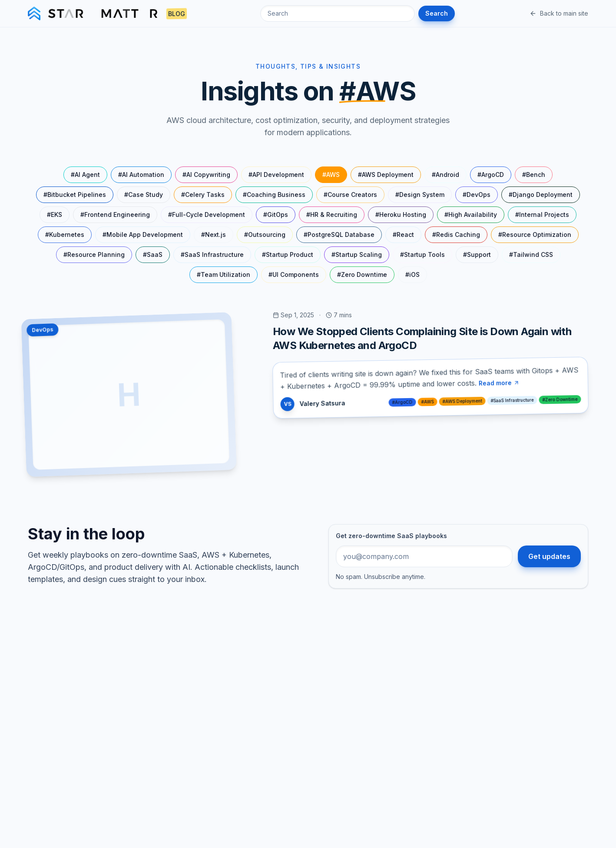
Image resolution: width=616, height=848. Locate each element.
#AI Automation (141, 175)
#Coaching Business (274, 195)
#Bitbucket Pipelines (75, 195)
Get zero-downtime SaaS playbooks (391, 536)
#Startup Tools (422, 254)
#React (403, 234)
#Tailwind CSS (531, 254)
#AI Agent (85, 175)
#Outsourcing (265, 234)
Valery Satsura (322, 403)
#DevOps (477, 195)
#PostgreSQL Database (339, 234)
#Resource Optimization (535, 234)
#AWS (331, 175)
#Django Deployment (541, 195)
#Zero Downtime (362, 274)
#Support (477, 254)
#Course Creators (350, 195)
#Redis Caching (456, 234)
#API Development (276, 175)
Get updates (549, 556)
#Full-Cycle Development (207, 214)
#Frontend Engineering (115, 214)
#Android (445, 175)
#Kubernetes (65, 234)
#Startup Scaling (357, 254)
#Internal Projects (542, 214)
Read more (499, 383)
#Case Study (144, 195)
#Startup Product (288, 254)
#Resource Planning (94, 254)
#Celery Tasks (203, 195)
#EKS (55, 214)
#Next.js (214, 234)
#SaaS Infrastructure (212, 254)
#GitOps (276, 214)
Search (437, 13)
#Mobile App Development (143, 234)
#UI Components (294, 274)
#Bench (534, 175)
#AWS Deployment (386, 175)
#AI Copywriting (206, 175)
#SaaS (153, 254)
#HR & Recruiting (332, 214)
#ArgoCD (491, 175)
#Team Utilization (224, 274)
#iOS (412, 274)
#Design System (420, 195)
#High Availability (471, 214)
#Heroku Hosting (401, 214)
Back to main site (559, 13)
